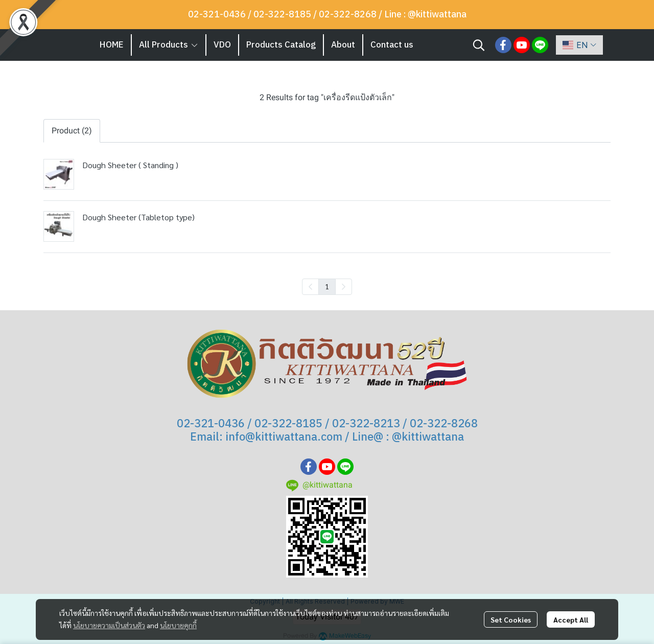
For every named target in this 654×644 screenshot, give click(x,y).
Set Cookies (511, 619)
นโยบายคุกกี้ (178, 625)
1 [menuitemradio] (327, 286)
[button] (479, 45)
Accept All (571, 619)
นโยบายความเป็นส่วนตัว (109, 625)
